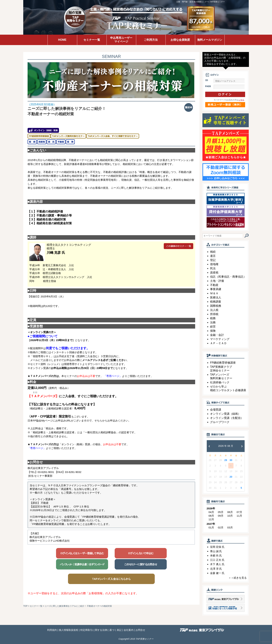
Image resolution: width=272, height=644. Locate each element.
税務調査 (216, 302)
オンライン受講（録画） (225, 414)
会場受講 (216, 410)
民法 (213, 268)
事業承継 (216, 289)
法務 (213, 322)
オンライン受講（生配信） (227, 418)
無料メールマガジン (210, 40)
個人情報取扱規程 (69, 630)
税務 (213, 318)
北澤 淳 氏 (216, 569)
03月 (230, 527)
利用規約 (52, 630)
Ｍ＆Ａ (214, 293)
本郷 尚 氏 (216, 556)
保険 (213, 331)
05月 (221, 512)
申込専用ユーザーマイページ (121, 40)
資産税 (214, 273)
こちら (241, 100)
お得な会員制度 (180, 40)
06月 (230, 512)
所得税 (214, 314)
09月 (221, 516)
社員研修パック (220, 382)
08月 (211, 516)
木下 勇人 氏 (217, 564)
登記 (213, 260)
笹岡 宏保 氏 (217, 547)
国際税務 (216, 306)
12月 (211, 519)
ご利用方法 (151, 40)
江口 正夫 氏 (217, 560)
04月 (211, 512)
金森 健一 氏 (217, 573)
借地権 (214, 264)
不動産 (214, 285)
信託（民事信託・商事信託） (228, 277)
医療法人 (216, 297)
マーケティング (220, 339)
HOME (62, 40)
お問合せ (140, 630)
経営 (213, 327)
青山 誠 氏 (216, 551)
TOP (25, 606)
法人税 (214, 310)
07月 (239, 512)
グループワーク (220, 422)
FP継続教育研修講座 (223, 363)
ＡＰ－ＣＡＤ (218, 343)
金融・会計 (217, 335)
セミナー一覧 (92, 40)
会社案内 (129, 630)
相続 (213, 252)
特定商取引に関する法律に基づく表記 (101, 630)
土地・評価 (217, 281)
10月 (230, 516)
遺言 (213, 256)
